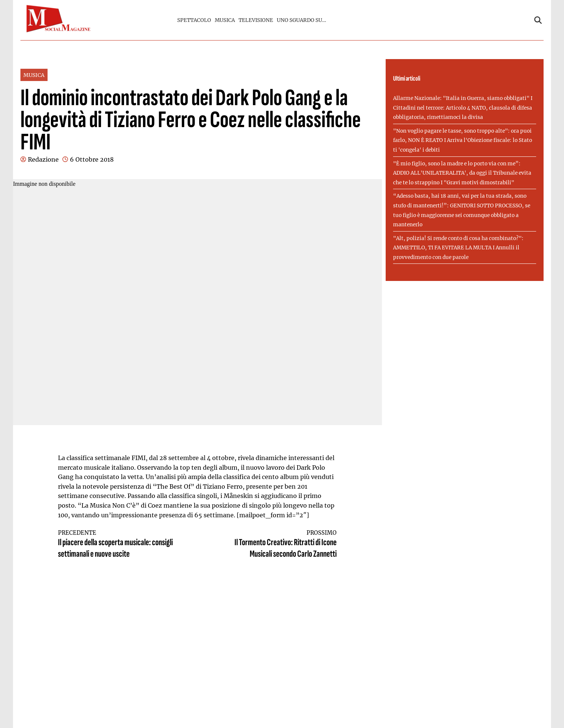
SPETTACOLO (194, 20)
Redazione (43, 159)
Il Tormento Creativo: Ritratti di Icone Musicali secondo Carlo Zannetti (274, 545)
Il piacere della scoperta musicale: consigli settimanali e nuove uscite (121, 545)
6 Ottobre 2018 (92, 159)
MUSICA (225, 20)
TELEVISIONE (256, 20)
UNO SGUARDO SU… (302, 20)
